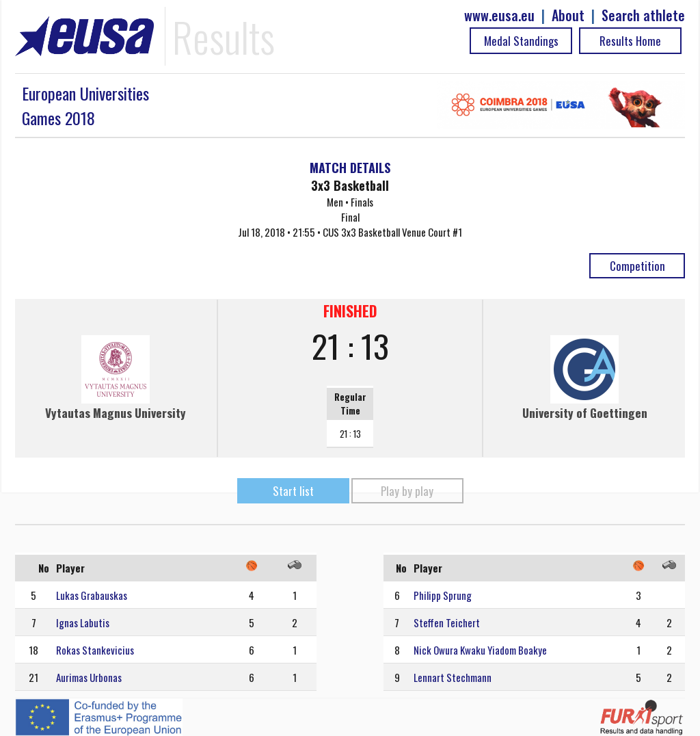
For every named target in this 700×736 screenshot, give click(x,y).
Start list (293, 491)
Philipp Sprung (443, 595)
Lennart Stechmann (453, 677)
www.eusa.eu (499, 15)
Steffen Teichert (447, 622)
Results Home (630, 41)
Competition (637, 266)
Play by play (407, 491)
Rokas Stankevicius (95, 650)
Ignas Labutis (83, 622)
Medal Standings (521, 41)
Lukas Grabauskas (92, 595)
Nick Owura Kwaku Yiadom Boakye (480, 650)
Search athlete (643, 15)
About (568, 15)
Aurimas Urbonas (89, 677)
